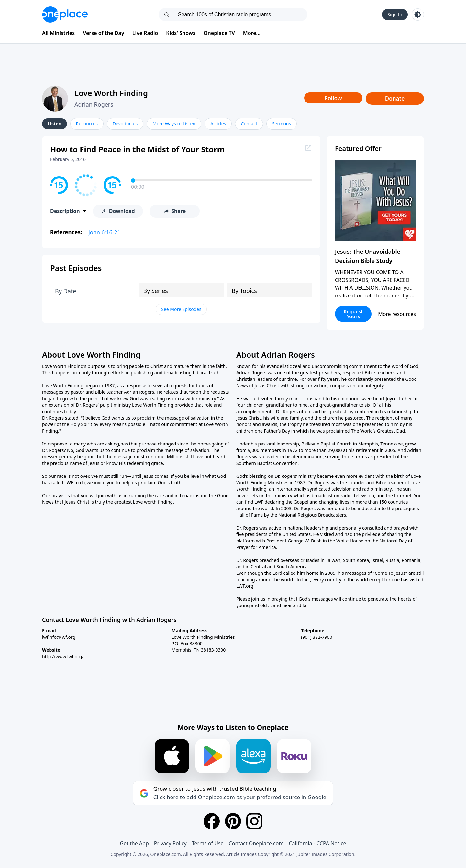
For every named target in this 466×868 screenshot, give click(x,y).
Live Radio (145, 33)
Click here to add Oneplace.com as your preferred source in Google (240, 797)
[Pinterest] (233, 821)
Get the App (134, 843)
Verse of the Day (104, 33)
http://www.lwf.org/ (63, 656)
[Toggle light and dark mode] (418, 15)
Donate (395, 98)
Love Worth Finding (111, 93)
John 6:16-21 (104, 232)
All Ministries (58, 33)
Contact (249, 124)
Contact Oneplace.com (256, 843)
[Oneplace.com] (65, 15)
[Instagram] (254, 821)
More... (252, 33)
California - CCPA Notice (317, 843)
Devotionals (125, 124)
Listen (55, 124)
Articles (218, 124)
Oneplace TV (219, 33)
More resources (397, 314)
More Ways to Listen (174, 124)
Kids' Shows (181, 33)
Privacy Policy (170, 843)
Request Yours (353, 314)
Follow (333, 98)
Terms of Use (208, 843)
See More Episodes (181, 309)
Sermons (282, 124)
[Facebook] (212, 821)
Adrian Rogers (94, 104)
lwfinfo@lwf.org (59, 637)
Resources (87, 124)
